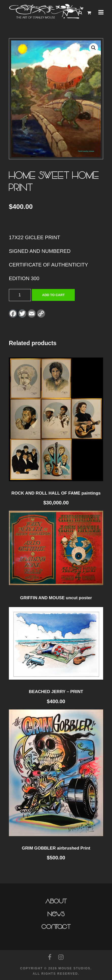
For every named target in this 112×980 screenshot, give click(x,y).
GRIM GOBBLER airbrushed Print (56, 848)
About (56, 901)
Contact (56, 927)
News (56, 914)
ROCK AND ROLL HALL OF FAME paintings (56, 493)
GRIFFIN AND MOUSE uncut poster (56, 598)
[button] (94, 48)
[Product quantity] (20, 295)
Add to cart (53, 295)
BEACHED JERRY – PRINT (56, 692)
